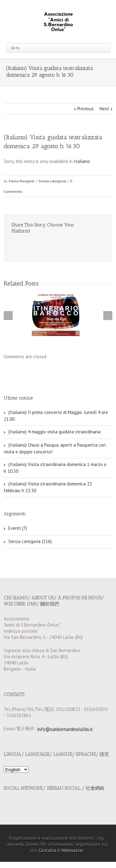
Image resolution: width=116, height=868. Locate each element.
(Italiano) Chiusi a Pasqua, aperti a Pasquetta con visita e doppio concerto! (55, 448)
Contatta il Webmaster (61, 850)
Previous (86, 109)
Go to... (16, 48)
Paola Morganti (21, 181)
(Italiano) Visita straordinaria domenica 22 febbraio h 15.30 (48, 487)
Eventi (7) (18, 528)
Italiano (82, 161)
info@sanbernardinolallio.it (65, 729)
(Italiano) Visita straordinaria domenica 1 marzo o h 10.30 (55, 468)
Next (104, 109)
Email (15, 245)
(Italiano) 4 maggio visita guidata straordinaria (54, 432)
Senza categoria (52, 181)
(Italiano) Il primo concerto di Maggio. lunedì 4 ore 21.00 (56, 416)
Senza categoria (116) (30, 541)
